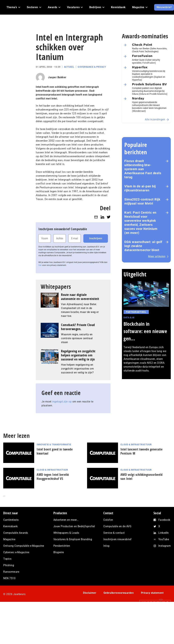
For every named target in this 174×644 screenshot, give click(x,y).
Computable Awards (16, 533)
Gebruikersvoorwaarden (119, 593)
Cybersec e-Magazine (16, 552)
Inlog (106, 546)
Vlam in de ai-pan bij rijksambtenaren (140, 188)
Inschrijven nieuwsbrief (118, 539)
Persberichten (62, 546)
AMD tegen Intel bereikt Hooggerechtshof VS (53, 477)
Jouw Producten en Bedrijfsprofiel (74, 526)
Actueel (69, 67)
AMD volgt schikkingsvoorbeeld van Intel (142, 477)
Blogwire (59, 552)
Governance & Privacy (92, 67)
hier (40, 265)
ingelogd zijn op (62, 402)
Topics (7, 559)
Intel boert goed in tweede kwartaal (55, 451)
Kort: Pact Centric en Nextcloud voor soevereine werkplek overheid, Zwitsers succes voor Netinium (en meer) (141, 223)
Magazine (9, 539)
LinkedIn (164, 533)
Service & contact (114, 533)
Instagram (165, 546)
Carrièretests (11, 520)
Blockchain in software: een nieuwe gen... (145, 331)
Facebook (164, 520)
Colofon (108, 520)
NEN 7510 (9, 578)
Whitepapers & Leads (66, 533)
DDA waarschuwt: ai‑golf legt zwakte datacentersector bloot (143, 246)
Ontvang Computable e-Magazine (24, 546)
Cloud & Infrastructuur (136, 444)
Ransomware (11, 572)
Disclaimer (90, 593)
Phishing (9, 565)
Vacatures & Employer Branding (73, 539)
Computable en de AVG (117, 526)
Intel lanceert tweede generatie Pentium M (142, 451)
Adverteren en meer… (66, 520)
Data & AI (129, 317)
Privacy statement (152, 593)
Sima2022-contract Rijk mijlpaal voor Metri (142, 201)
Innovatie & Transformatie (54, 444)
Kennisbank (10, 526)
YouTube (164, 539)
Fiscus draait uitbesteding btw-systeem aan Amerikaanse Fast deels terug (143, 169)
